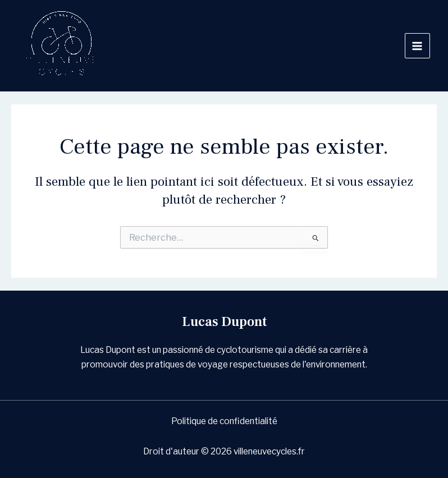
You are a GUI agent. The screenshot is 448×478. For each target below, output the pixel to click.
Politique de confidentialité (224, 421)
